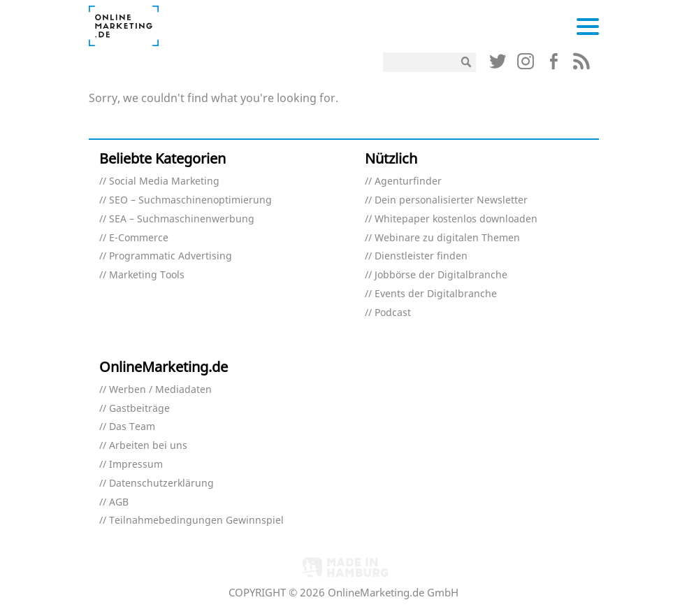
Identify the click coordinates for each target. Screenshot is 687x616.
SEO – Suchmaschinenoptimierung (190, 200)
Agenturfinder (408, 181)
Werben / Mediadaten (160, 390)
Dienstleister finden (421, 256)
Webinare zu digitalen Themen (447, 238)
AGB (119, 502)
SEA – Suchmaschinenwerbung (182, 219)
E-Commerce (139, 238)
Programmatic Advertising (171, 256)
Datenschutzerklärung (161, 484)
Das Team (132, 427)
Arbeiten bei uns (148, 446)
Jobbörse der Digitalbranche (441, 275)
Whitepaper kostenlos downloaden (456, 219)
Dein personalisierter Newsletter (451, 200)
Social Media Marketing (164, 181)
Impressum (136, 465)
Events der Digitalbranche (436, 294)
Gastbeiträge (139, 409)
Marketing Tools (147, 275)
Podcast (393, 313)
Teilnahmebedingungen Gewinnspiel (196, 521)
